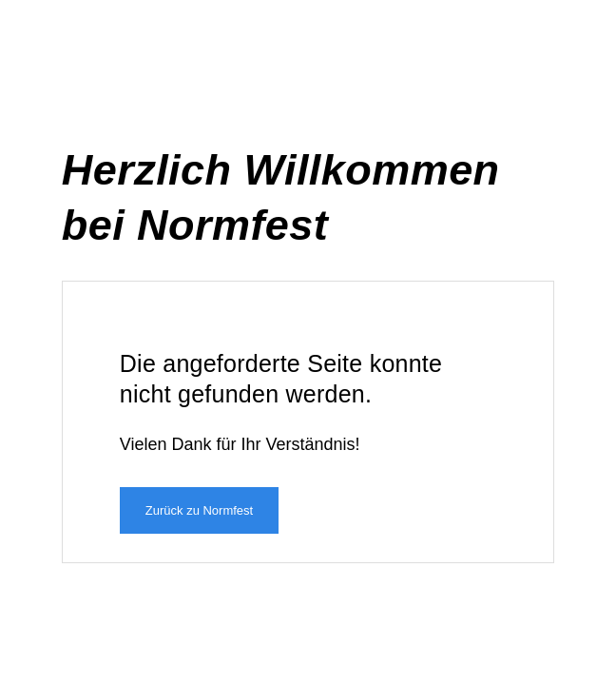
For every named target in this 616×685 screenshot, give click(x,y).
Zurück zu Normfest (199, 510)
